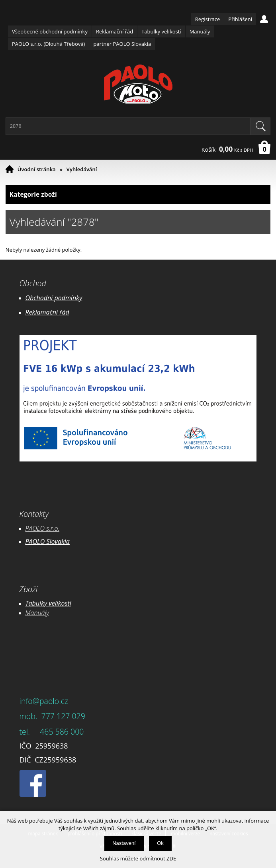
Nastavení (124, 843)
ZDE (171, 858)
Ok (160, 843)
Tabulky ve (40, 603)
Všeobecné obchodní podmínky (50, 31)
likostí (63, 603)
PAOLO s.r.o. (43, 528)
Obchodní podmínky (54, 298)
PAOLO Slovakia (48, 542)
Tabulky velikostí (161, 31)
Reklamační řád (115, 31)
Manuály (200, 31)
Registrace (208, 19)
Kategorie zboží (138, 195)
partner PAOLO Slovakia (122, 44)
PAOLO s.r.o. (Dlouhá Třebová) (48, 44)
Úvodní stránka (37, 169)
